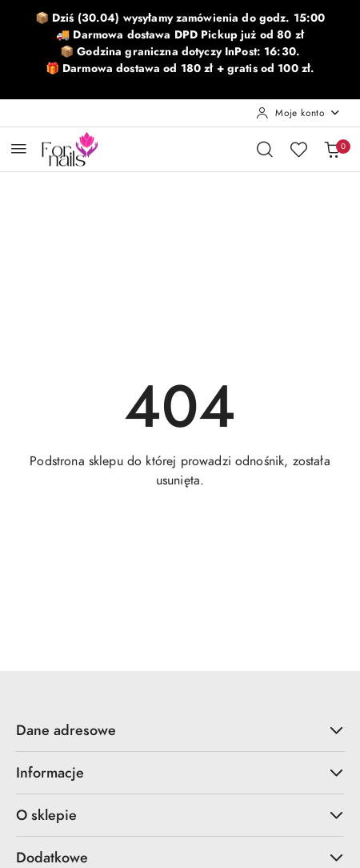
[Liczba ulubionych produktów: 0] (298, 149)
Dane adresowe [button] (180, 730)
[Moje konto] (298, 113)
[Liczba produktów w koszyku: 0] (332, 149)
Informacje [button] (180, 772)
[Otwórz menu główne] (19, 149)
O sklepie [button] (180, 815)
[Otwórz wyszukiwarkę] (265, 149)
